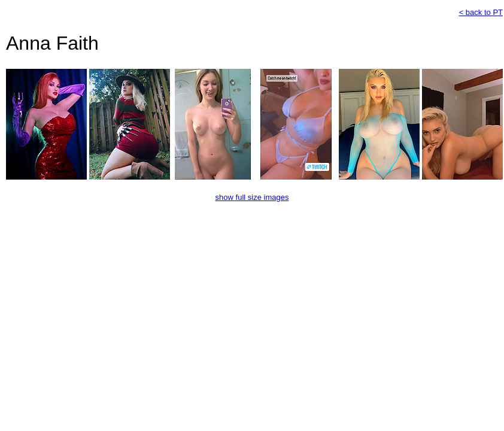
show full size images (252, 197)
